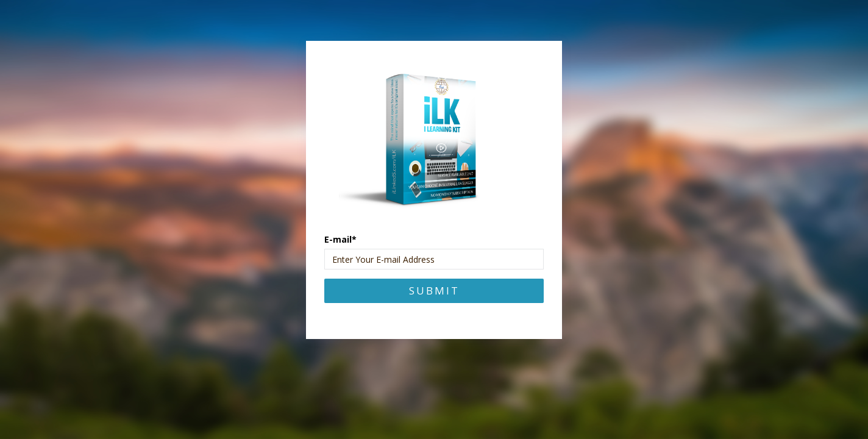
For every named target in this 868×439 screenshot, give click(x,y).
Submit (434, 291)
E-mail (340, 239)
